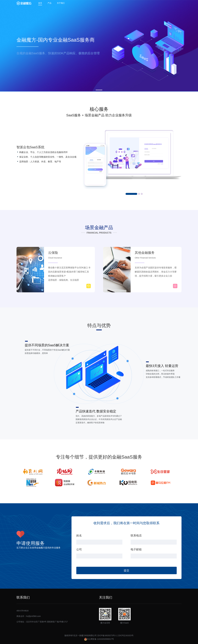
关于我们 (61, 3)
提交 (127, 570)
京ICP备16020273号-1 (107, 635)
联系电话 (136, 535)
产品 (50, 3)
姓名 (79, 535)
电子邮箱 (136, 549)
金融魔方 (24, 3)
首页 (40, 3)
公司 (79, 549)
